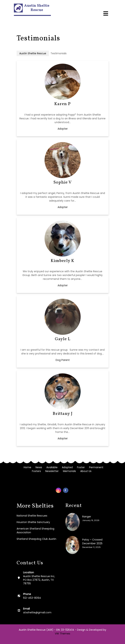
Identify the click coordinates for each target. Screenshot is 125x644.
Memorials (69, 471)
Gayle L (63, 339)
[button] (106, 10)
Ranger (87, 517)
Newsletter (52, 471)
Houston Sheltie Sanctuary (33, 522)
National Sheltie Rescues (32, 516)
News (39, 467)
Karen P (62, 104)
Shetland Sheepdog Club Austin (36, 539)
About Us (86, 471)
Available (52, 467)
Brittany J (63, 414)
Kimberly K (62, 261)
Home (27, 467)
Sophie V (62, 182)
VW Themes (62, 634)
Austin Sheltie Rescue (37, 8)
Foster (81, 467)
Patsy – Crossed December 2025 (92, 542)
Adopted (67, 467)
